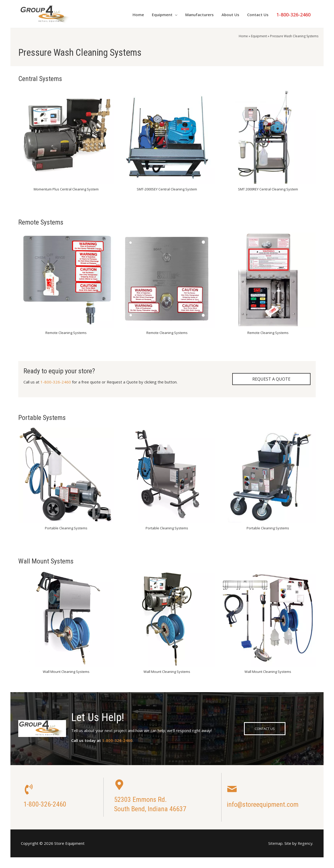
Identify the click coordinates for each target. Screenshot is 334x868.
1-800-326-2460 (56, 382)
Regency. (305, 843)
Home (243, 36)
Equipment (259, 36)
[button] (271, 379)
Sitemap (274, 843)
